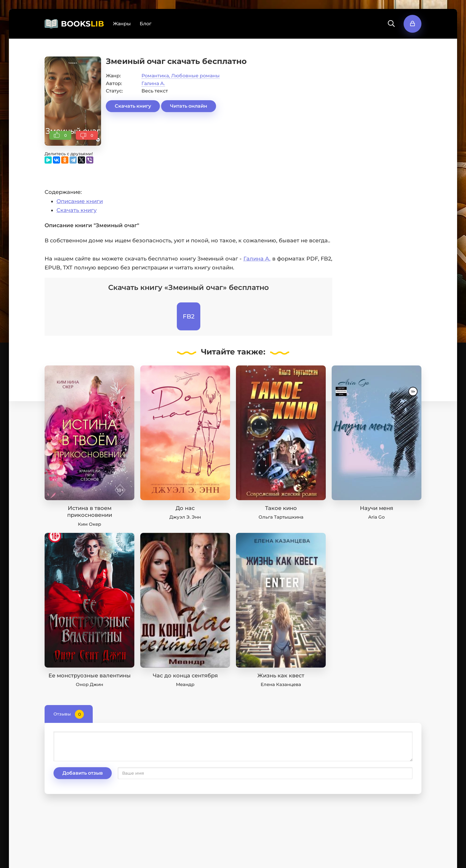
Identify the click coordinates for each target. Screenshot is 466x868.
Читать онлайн (189, 106)
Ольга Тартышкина (281, 517)
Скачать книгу (133, 106)
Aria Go (377, 517)
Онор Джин (89, 684)
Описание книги (80, 201)
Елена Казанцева (281, 684)
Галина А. (153, 83)
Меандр (185, 684)
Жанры (122, 24)
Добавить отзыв (83, 773)
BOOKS (82, 24)
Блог (146, 24)
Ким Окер (89, 524)
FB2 (189, 316)
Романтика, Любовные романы (181, 76)
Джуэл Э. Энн (185, 517)
